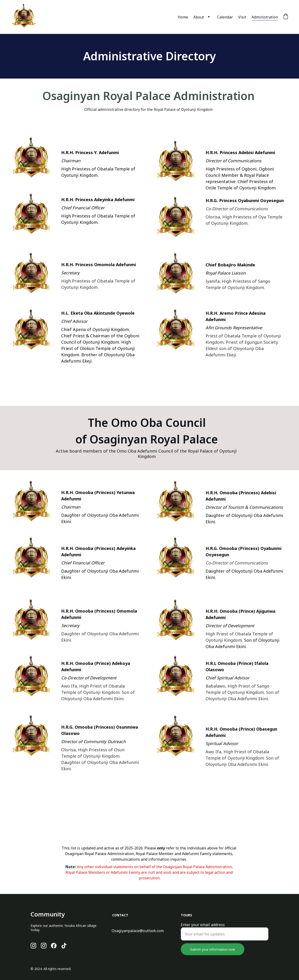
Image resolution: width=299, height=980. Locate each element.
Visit (242, 17)
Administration (265, 17)
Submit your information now (213, 956)
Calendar (225, 17)
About (199, 17)
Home (183, 17)
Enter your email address (203, 931)
